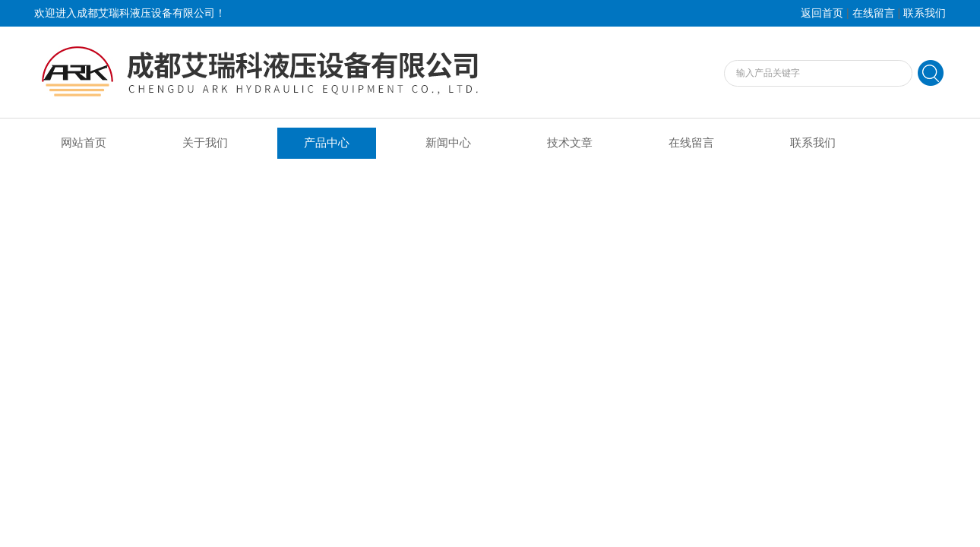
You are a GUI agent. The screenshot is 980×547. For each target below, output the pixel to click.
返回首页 (822, 13)
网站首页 (84, 143)
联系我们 (925, 13)
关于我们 (205, 143)
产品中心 (327, 143)
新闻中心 (448, 143)
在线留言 (874, 13)
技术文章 (570, 143)
